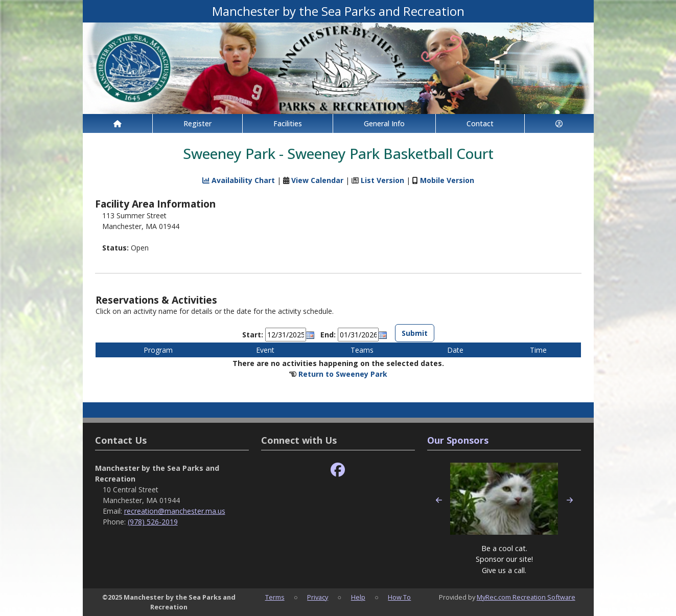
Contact (480, 123)
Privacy (318, 597)
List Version (382, 180)
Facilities (288, 123)
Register (197, 123)
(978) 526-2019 (153, 522)
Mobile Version (447, 180)
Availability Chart (239, 180)
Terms (275, 597)
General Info (384, 123)
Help (358, 597)
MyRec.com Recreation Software (526, 597)
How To (399, 597)
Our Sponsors (458, 440)
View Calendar (317, 180)
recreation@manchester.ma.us (175, 511)
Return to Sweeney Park (343, 374)
